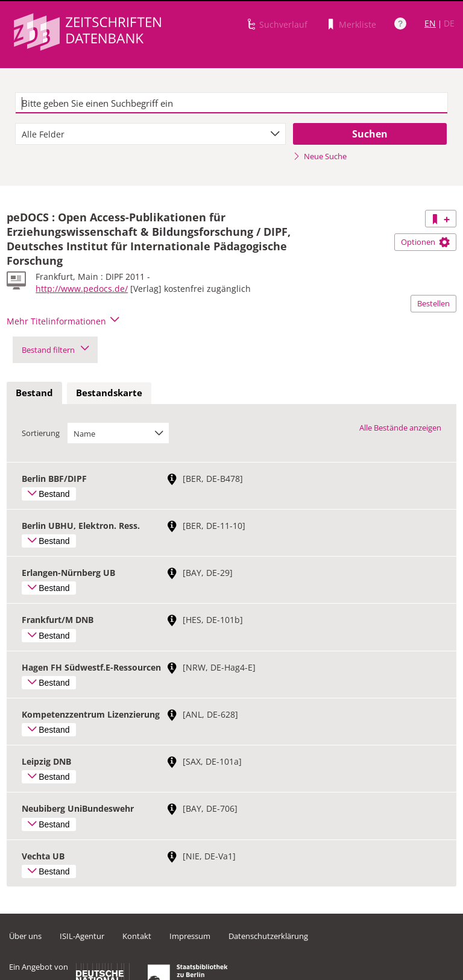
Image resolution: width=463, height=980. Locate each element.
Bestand (34, 393)
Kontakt (137, 936)
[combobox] (150, 134)
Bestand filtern (55, 350)
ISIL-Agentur (82, 936)
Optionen (425, 242)
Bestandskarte (109, 393)
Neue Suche (320, 156)
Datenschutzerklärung (268, 936)
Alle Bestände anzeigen (400, 428)
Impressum (190, 936)
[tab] (34, 393)
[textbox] (231, 103)
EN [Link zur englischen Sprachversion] (430, 23)
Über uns (25, 936)
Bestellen (433, 303)
